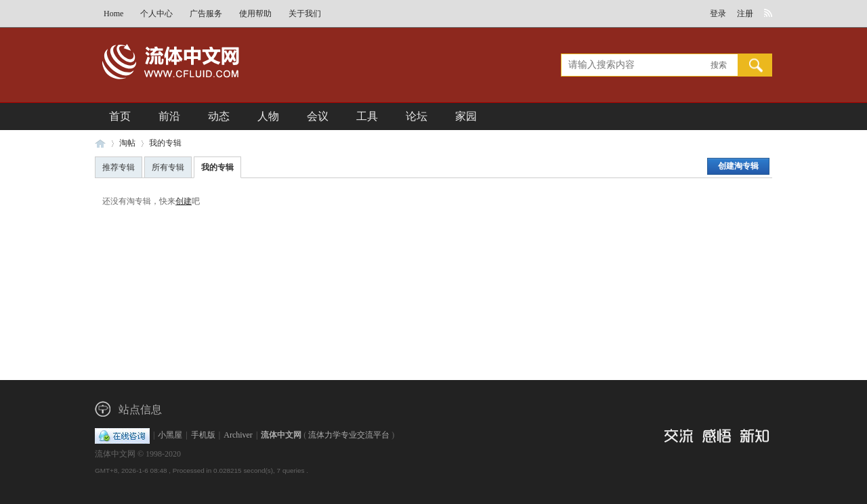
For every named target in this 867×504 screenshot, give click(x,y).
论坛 (417, 116)
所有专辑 (168, 167)
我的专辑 (165, 143)
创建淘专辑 (738, 166)
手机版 (203, 435)
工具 (367, 116)
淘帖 (127, 143)
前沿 (169, 116)
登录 (718, 14)
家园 (466, 116)
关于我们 (305, 14)
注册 (745, 14)
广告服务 (206, 14)
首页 (120, 116)
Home (113, 14)
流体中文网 (100, 143)
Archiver (238, 435)
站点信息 (140, 409)
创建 (184, 201)
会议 (318, 116)
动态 (219, 116)
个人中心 (156, 14)
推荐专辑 (119, 167)
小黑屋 (170, 435)
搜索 (719, 65)
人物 (268, 116)
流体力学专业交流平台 (349, 435)
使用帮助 (255, 14)
